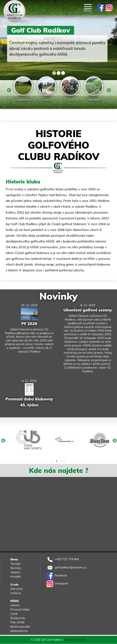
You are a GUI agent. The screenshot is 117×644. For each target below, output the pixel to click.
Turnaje (15, 564)
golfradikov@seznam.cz (66, 567)
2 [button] (57, 461)
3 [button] (60, 461)
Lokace (15, 605)
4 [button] (64, 461)
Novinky (58, 296)
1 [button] (53, 461)
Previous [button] (9, 90)
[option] (23, 89)
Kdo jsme (17, 589)
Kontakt (16, 576)
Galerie (15, 572)
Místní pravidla (20, 627)
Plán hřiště (17, 622)
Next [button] (108, 90)
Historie (16, 593)
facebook (57, 575)
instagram (57, 583)
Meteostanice (19, 631)
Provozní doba (20, 609)
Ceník (14, 614)
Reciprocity (18, 618)
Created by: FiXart (75, 640)
